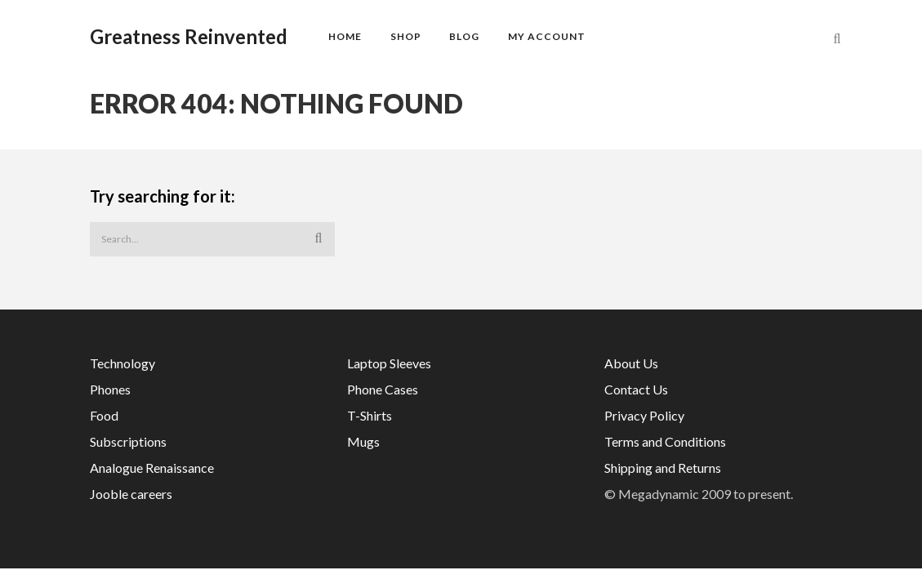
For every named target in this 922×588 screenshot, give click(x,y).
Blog (464, 36)
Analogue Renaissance (152, 468)
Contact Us (636, 389)
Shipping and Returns (663, 468)
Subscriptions (128, 441)
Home (345, 36)
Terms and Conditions (665, 441)
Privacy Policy (644, 415)
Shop (406, 36)
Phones (110, 389)
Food (104, 415)
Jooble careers (131, 494)
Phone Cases (383, 389)
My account (547, 36)
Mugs (363, 441)
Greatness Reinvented (189, 37)
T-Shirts (370, 415)
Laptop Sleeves (389, 363)
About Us (631, 363)
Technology (122, 363)
